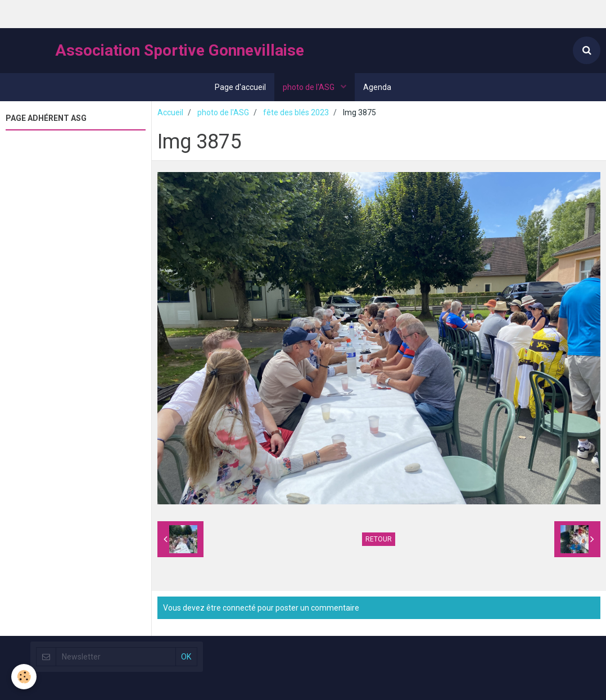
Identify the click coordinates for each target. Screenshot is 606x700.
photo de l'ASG (309, 87)
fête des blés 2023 (296, 112)
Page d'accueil (240, 87)
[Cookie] (24, 677)
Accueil (170, 112)
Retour (379, 539)
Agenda (377, 87)
